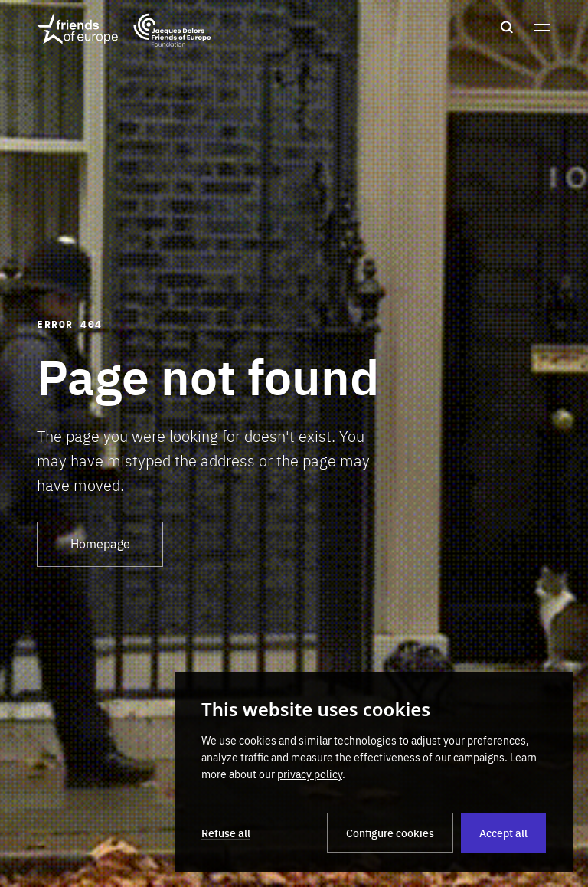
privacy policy (310, 774)
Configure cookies (390, 833)
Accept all (503, 833)
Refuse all (226, 833)
